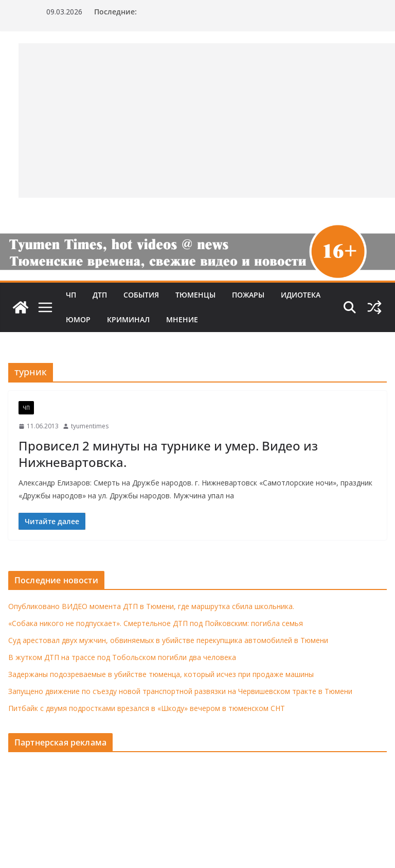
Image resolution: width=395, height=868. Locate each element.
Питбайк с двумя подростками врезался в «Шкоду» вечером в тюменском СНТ (147, 708)
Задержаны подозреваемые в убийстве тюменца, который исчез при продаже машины (161, 674)
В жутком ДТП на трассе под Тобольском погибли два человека (122, 657)
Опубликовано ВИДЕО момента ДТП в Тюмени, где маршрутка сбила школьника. (151, 606)
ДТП (100, 295)
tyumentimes (90, 426)
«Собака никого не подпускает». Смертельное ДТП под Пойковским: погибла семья (156, 623)
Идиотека (301, 295)
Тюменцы (195, 295)
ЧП (71, 295)
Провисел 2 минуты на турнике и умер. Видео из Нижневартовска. (168, 454)
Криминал (128, 319)
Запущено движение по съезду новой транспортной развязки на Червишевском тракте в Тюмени (180, 691)
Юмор (78, 319)
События (141, 295)
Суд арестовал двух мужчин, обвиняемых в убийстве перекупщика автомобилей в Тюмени (168, 640)
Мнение (182, 319)
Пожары (248, 295)
